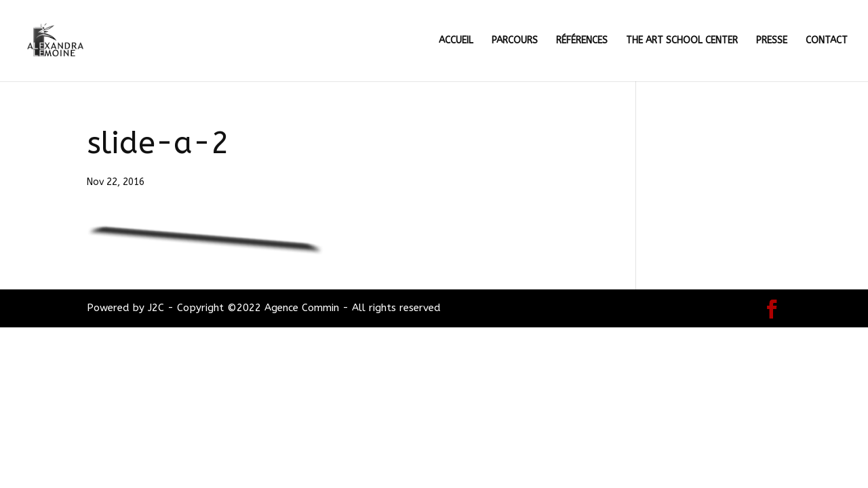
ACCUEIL (456, 41)
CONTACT (827, 41)
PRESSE (772, 41)
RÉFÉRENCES (582, 41)
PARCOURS (515, 41)
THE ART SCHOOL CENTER (682, 41)
